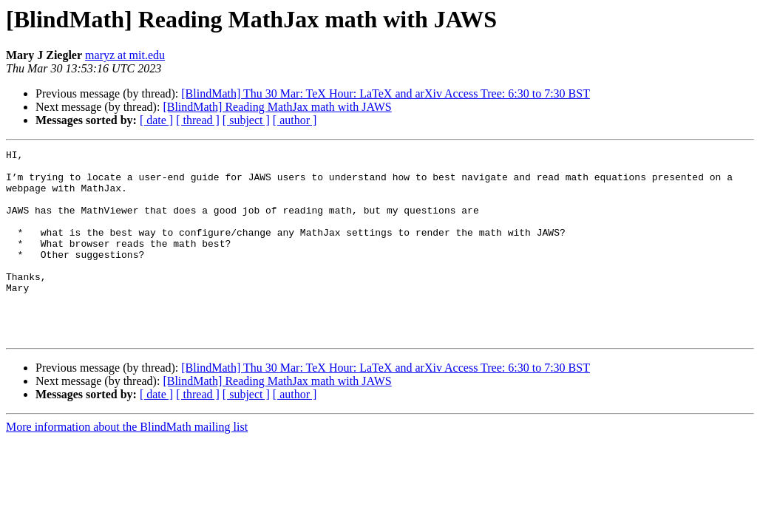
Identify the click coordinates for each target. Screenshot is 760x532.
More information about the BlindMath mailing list (127, 464)
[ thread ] (198, 120)
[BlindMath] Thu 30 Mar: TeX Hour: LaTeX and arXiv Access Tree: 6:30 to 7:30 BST (386, 93)
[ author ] (295, 120)
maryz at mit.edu (125, 55)
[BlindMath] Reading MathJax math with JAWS (277, 107)
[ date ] (156, 120)
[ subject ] (246, 120)
